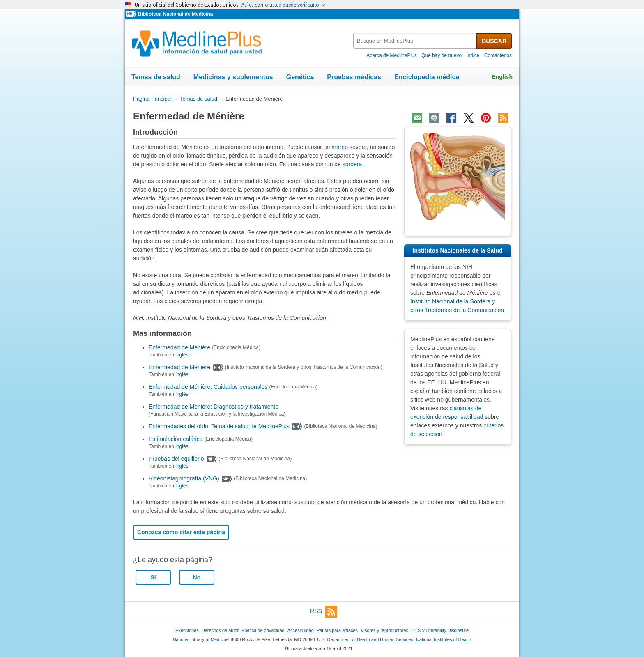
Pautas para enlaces (337, 630)
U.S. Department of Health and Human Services (365, 639)
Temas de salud (156, 77)
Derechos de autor (220, 630)
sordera (352, 164)
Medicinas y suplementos (233, 77)
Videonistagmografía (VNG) (184, 478)
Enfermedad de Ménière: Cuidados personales (208, 387)
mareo (340, 147)
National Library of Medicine (201, 639)
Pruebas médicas (354, 77)
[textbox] (415, 41)
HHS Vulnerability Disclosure (440, 630)
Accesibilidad (301, 630)
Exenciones (187, 630)
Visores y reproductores (384, 630)
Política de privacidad (263, 630)
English (502, 77)
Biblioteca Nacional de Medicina (175, 14)
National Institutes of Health (444, 639)
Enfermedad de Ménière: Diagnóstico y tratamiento (214, 407)
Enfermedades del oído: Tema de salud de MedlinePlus (219, 427)
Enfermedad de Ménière (179, 347)
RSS (324, 612)
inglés (182, 355)
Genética (300, 77)
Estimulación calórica (176, 439)
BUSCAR (494, 41)
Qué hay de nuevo (442, 55)
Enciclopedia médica (427, 77)
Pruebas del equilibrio (176, 459)
